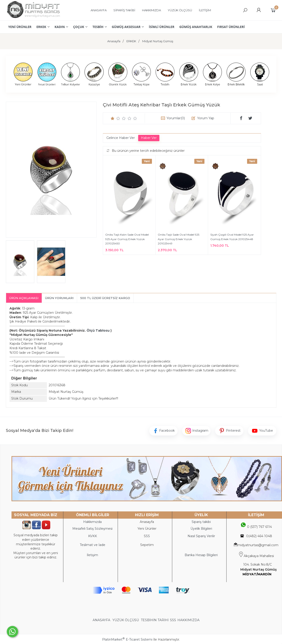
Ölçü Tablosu (98, 330)
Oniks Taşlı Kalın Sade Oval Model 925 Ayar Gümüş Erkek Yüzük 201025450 (127, 239)
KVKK (93, 536)
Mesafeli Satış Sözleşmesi (92, 529)
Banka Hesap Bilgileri (201, 555)
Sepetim (147, 545)
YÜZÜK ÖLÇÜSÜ (126, 620)
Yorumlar (176, 118)
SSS (173, 620)
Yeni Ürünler (147, 529)
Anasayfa (147, 522)
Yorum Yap (206, 118)
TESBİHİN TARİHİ (155, 620)
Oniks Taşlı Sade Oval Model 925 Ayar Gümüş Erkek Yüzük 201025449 (179, 239)
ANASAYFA (102, 620)
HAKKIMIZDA (188, 620)
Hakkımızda (92, 522)
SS (148, 536)
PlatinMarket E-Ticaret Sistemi (127, 639)
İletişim (92, 555)
